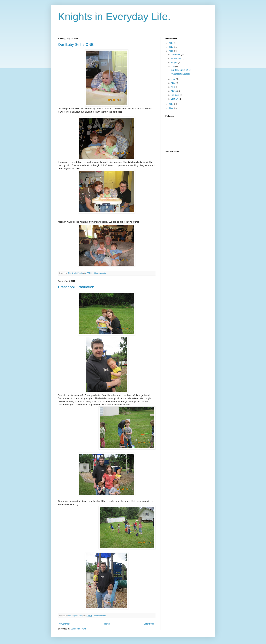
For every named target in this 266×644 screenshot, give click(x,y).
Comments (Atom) (79, 629)
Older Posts (149, 624)
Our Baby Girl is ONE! (76, 44)
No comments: (101, 273)
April (173, 87)
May (173, 83)
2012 (171, 47)
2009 (171, 108)
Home (107, 624)
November (176, 54)
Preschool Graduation (76, 287)
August (175, 63)
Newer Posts (65, 624)
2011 (171, 51)
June (173, 79)
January (175, 99)
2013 (171, 43)
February (175, 95)
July (173, 66)
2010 (171, 104)
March (174, 91)
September (176, 59)
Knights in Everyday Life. (114, 16)
